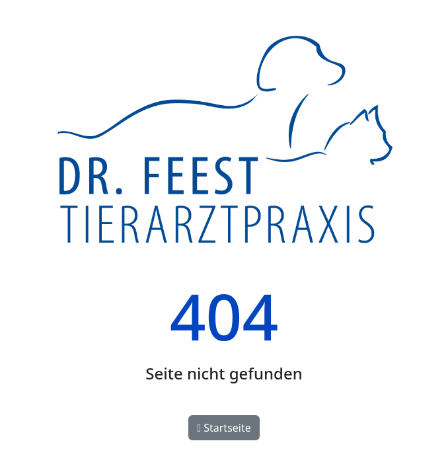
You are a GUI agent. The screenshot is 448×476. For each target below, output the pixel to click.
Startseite (224, 428)
